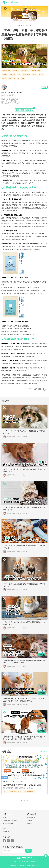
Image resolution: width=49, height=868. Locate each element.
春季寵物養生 (25, 71)
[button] (22, 801)
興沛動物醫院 (27, 75)
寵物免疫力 (16, 71)
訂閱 (28, 851)
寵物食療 (5, 75)
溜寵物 (30, 820)
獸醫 (23, 79)
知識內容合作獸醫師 (10, 820)
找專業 (30, 823)
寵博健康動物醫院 (29, 792)
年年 (19, 75)
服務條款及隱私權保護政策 (18, 866)
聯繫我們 (6, 832)
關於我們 (6, 817)
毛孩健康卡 (13, 792)
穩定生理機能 (6, 71)
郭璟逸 (35, 75)
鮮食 (10, 79)
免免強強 (13, 75)
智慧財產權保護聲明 (33, 866)
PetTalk (41, 75)
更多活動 (44, 752)
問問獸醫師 (31, 817)
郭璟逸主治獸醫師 (11, 437)
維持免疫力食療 (36, 71)
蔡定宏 (6, 792)
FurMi (20, 792)
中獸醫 (4, 79)
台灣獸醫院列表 (8, 823)
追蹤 (44, 87)
